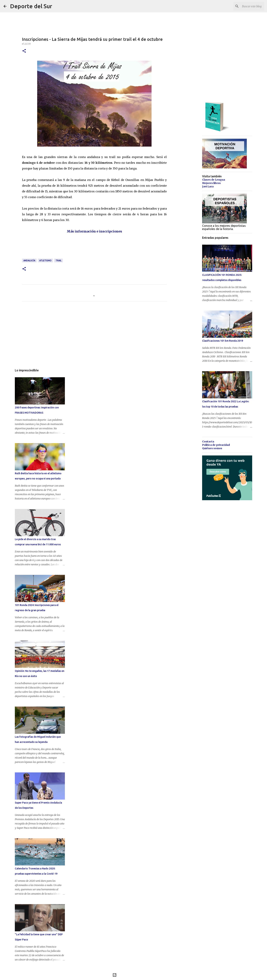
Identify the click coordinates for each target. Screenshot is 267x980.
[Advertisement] (87, 248)
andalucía (29, 260)
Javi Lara (208, 186)
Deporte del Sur (31, 6)
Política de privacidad (216, 445)
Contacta (208, 442)
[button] (24, 51)
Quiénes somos (212, 448)
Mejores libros (211, 183)
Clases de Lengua (214, 180)
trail (59, 260)
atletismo (45, 260)
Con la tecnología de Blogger (134, 975)
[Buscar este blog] (245, 6)
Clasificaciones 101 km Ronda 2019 (223, 341)
